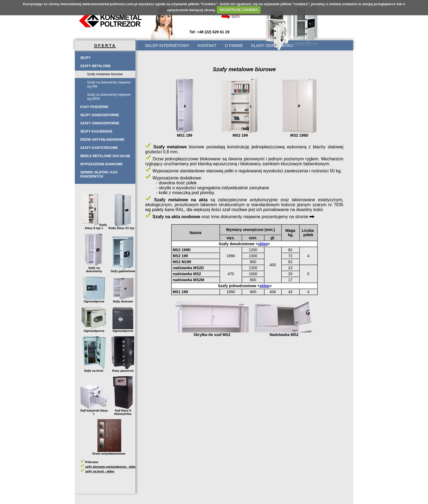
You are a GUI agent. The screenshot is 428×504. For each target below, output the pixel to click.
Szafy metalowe (96, 66)
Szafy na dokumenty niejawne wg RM (109, 84)
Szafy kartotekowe (99, 148)
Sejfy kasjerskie (96, 131)
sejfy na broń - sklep (100, 471)
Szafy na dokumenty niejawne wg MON (109, 97)
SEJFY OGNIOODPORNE (100, 115)
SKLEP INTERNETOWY (167, 45)
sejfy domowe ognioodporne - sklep (111, 467)
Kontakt (207, 45)
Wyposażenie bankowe (101, 164)
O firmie (234, 45)
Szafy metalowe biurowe (105, 74)
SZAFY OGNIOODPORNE (100, 123)
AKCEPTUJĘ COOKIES (239, 10)
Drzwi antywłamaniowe (102, 140)
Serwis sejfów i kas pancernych (99, 174)
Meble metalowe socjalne (105, 156)
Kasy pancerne (94, 107)
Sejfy (85, 58)
